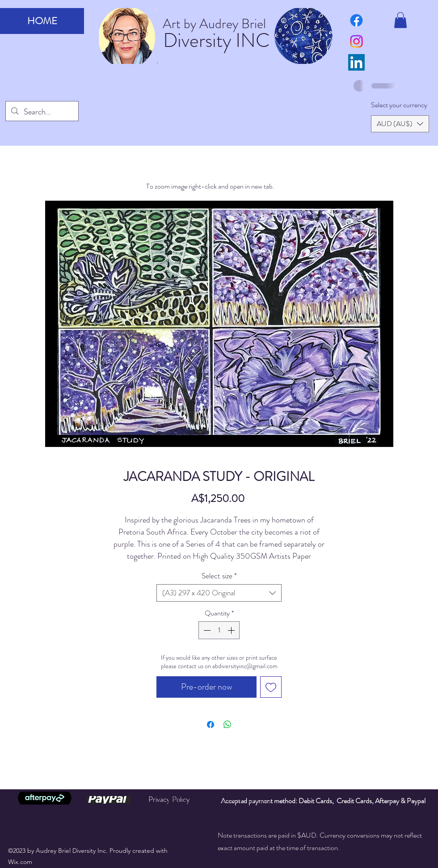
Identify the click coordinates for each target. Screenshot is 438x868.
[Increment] (232, 630)
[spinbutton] (219, 630)
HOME (42, 21)
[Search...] (42, 112)
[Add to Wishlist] (271, 687)
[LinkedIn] (356, 62)
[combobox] (219, 593)
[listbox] (400, 124)
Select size (219, 576)
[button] (400, 20)
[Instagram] (356, 41)
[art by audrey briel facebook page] (356, 20)
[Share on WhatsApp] (227, 725)
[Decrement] (206, 630)
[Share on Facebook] (211, 725)
